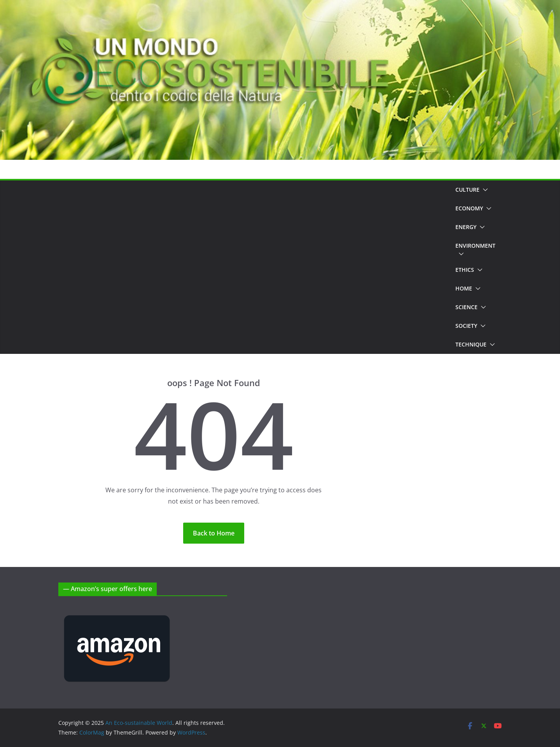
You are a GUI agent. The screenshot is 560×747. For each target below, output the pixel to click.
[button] (484, 190)
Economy (469, 208)
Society (466, 326)
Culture (467, 190)
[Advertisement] (254, 267)
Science (466, 307)
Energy (466, 227)
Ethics (465, 270)
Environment (475, 246)
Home (464, 288)
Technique (471, 344)
